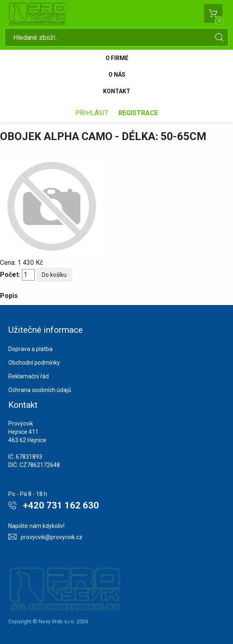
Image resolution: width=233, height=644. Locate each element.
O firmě (117, 58)
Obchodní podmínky (34, 363)
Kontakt (117, 91)
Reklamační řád (29, 376)
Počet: (10, 275)
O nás (117, 75)
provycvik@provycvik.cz (52, 537)
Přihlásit (92, 113)
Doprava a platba (30, 349)
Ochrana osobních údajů (40, 390)
